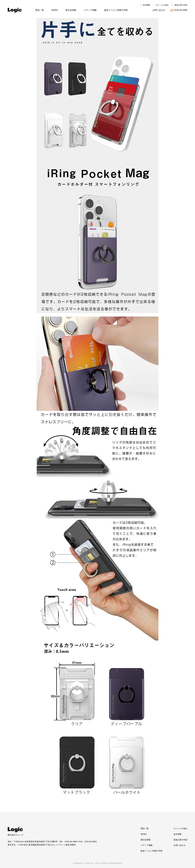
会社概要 (146, 5)
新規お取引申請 (181, 5)
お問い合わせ (159, 10)
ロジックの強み (162, 5)
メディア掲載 (90, 10)
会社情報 (177, 834)
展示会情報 (71, 10)
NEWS (55, 10)
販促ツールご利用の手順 (116, 10)
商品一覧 (40, 10)
